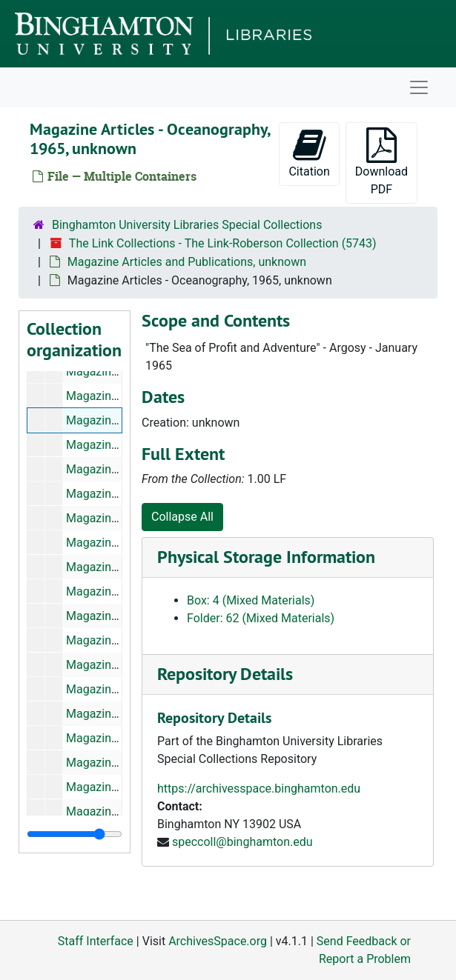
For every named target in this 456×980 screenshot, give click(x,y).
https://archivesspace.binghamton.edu (259, 789)
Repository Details (225, 674)
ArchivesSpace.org (218, 941)
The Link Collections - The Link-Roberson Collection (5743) (223, 243)
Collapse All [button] (182, 517)
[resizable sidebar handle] (75, 834)
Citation (309, 153)
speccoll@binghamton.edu (242, 842)
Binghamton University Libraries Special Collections (187, 225)
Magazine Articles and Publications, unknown (187, 262)
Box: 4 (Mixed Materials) (251, 600)
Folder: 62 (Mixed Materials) (261, 618)
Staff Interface (96, 941)
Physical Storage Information (266, 557)
